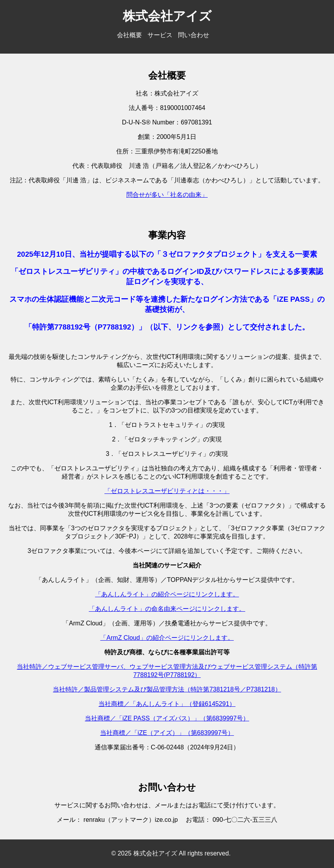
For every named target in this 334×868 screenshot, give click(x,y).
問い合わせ (194, 35)
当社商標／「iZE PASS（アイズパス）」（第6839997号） (167, 718)
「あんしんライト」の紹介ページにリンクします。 (167, 594)
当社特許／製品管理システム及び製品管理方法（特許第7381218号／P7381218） (167, 689)
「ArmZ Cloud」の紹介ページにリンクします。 (167, 638)
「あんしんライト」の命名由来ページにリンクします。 (167, 609)
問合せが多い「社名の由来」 (167, 195)
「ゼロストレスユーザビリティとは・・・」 (167, 491)
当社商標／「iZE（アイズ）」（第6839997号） (167, 733)
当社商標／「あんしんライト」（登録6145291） (167, 704)
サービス (160, 35)
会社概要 (129, 35)
